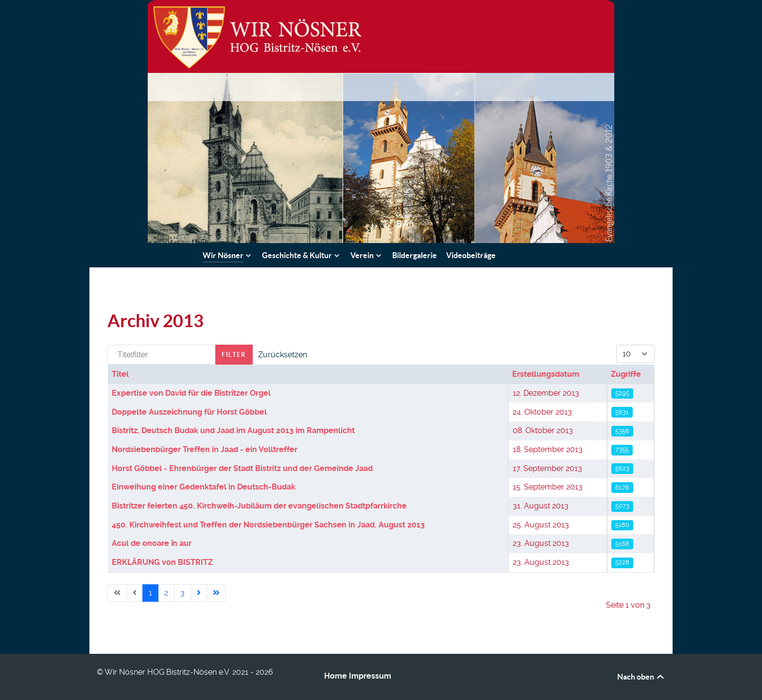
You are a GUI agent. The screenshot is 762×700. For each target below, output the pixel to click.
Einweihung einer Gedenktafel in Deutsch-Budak (204, 487)
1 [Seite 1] (150, 593)
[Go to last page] (216, 593)
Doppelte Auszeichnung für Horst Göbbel (189, 412)
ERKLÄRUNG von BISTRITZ (162, 562)
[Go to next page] (199, 593)
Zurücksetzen (283, 355)
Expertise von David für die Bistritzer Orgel (191, 393)
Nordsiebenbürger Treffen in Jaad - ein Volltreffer (205, 449)
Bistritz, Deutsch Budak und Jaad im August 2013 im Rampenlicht (233, 430)
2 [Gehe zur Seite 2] (166, 593)
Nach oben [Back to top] (641, 677)
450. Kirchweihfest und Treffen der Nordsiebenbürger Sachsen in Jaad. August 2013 (268, 525)
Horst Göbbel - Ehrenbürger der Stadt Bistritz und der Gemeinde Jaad (242, 468)
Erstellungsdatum (546, 374)
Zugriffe (626, 374)
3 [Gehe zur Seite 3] (182, 593)
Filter (234, 355)
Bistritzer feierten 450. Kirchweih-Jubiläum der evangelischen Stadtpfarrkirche (259, 506)
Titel (120, 374)
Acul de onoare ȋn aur (152, 543)
